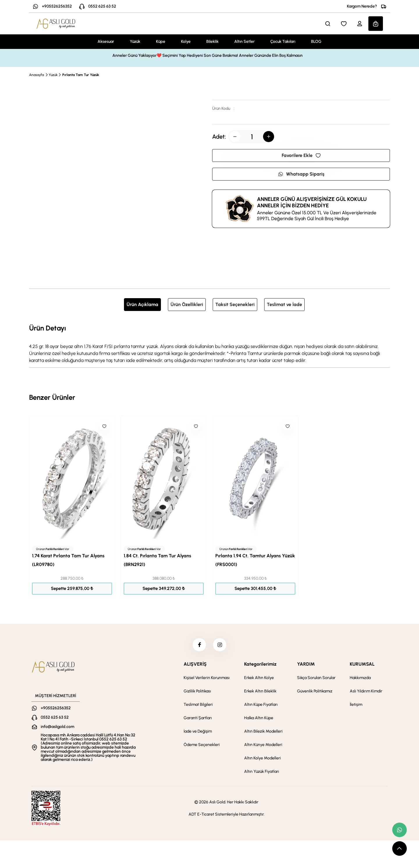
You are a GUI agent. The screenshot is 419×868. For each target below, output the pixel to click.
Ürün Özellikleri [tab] (187, 304)
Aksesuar (106, 41)
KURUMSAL (362, 665)
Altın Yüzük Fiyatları (262, 773)
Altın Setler (244, 41)
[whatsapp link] (400, 830)
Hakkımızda (360, 679)
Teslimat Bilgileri (198, 706)
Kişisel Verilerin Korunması (207, 679)
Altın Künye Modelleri (263, 746)
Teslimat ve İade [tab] (284, 304)
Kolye (186, 41)
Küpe (161, 41)
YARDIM (306, 665)
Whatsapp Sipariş (301, 174)
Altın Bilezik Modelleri (263, 733)
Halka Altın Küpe (259, 719)
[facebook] (199, 646)
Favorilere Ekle (301, 155)
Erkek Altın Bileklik (260, 693)
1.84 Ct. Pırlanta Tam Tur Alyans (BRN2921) (157, 560)
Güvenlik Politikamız (315, 693)
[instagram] (220, 646)
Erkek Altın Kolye (259, 679)
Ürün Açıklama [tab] (142, 304)
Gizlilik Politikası (197, 693)
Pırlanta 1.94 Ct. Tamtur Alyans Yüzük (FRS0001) (255, 560)
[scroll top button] (400, 848)
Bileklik (212, 41)
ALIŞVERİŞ (195, 665)
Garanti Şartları (198, 719)
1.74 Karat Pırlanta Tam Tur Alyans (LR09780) (68, 560)
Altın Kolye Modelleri (262, 760)
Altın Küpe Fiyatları (261, 706)
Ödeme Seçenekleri (202, 746)
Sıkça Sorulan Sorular (316, 679)
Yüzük (135, 41)
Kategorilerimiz (260, 665)
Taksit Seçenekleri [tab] (235, 304)
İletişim (356, 706)
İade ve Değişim (198, 733)
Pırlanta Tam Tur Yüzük (81, 75)
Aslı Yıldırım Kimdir (366, 693)
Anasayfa (37, 75)
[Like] (104, 426)
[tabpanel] (210, 343)
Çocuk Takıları (283, 41)
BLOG (316, 41)
